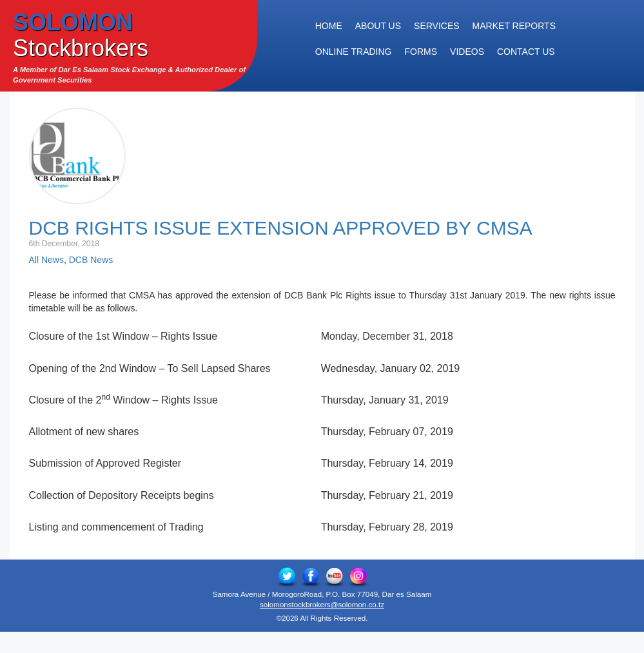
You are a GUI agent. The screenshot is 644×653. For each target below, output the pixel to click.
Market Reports (514, 26)
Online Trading (354, 52)
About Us (378, 26)
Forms (421, 52)
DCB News (91, 260)
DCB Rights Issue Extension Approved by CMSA (281, 228)
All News (46, 260)
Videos (467, 52)
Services (437, 26)
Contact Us (526, 52)
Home (329, 26)
